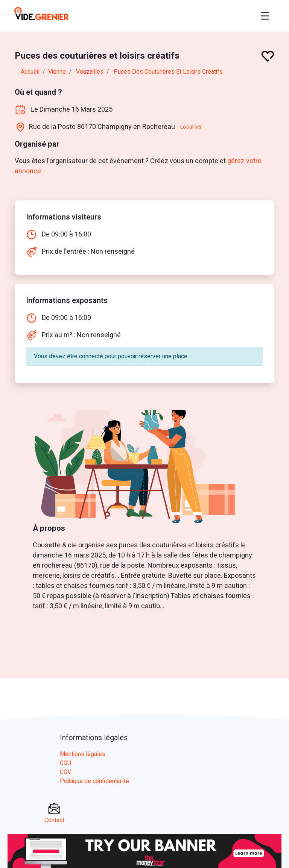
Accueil (30, 72)
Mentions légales (83, 754)
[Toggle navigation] (265, 16)
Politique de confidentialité (94, 781)
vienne (57, 72)
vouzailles (90, 72)
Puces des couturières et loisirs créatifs (168, 72)
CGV (65, 772)
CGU (65, 763)
